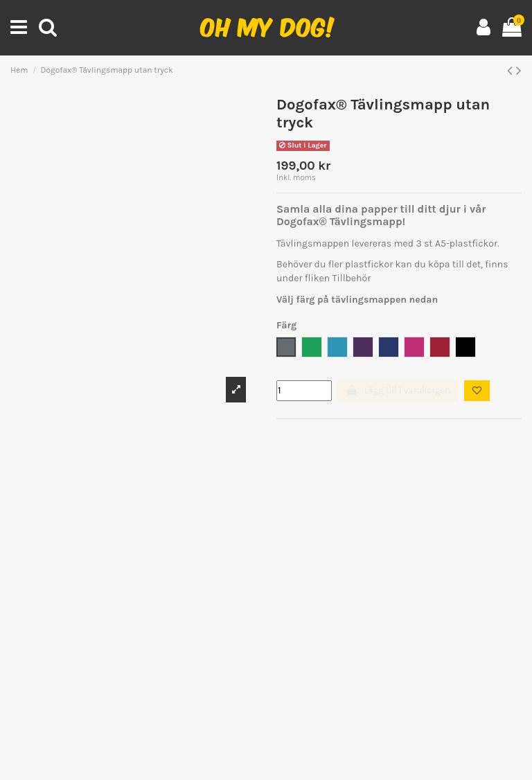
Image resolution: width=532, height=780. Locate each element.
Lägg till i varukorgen (398, 390)
